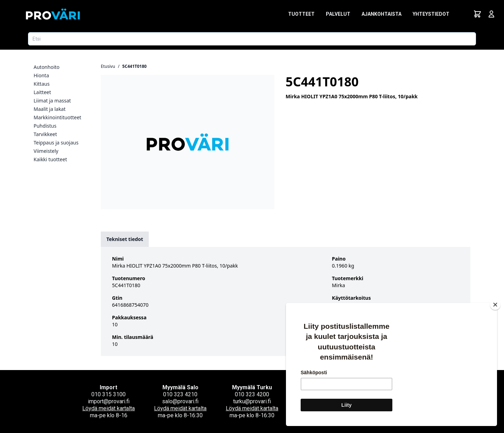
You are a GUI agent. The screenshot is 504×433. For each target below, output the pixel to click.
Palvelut (338, 14)
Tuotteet (301, 14)
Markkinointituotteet (57, 117)
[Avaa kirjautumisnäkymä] (491, 14)
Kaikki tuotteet (50, 159)
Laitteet (42, 92)
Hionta (41, 75)
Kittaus (42, 84)
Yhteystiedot (431, 14)
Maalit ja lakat (50, 109)
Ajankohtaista (381, 14)
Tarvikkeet (45, 134)
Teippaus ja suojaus (56, 143)
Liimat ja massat (52, 101)
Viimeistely (46, 151)
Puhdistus (45, 126)
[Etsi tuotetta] (252, 39)
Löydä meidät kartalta (108, 408)
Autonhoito (47, 67)
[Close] (495, 305)
